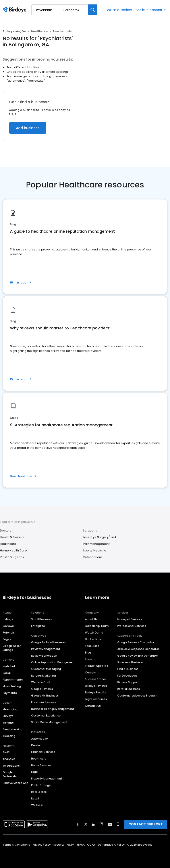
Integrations (11, 766)
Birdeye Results (96, 692)
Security (59, 845)
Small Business (42, 619)
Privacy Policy (42, 845)
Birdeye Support (128, 682)
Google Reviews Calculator (136, 642)
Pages (7, 639)
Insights (8, 723)
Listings (8, 619)
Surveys (8, 716)
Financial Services (43, 752)
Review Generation (44, 656)
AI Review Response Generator (138, 649)
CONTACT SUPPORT (146, 824)
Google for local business (48, 642)
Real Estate (39, 792)
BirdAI (6, 752)
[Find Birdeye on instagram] (102, 824)
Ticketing (9, 736)
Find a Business (128, 669)
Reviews (8, 626)
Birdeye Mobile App (15, 783)
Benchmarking (13, 729)
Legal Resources (96, 699)
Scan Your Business (130, 662)
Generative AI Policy (111, 845)
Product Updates (97, 666)
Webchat (9, 666)
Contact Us (93, 706)
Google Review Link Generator (138, 656)
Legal (35, 772)
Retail (35, 798)
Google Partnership (11, 774)
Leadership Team (97, 626)
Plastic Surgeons (12, 557)
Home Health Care (13, 550)
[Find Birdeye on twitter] (86, 824)
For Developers (127, 676)
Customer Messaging (46, 669)
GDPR (71, 845)
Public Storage (41, 785)
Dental (36, 745)
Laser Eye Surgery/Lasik (100, 537)
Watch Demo (94, 633)
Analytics (9, 759)
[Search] (93, 10)
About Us (91, 619)
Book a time (93, 639)
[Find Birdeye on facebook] (78, 824)
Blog (88, 652)
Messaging (10, 709)
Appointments (13, 680)
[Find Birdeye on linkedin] (94, 824)
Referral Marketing (43, 676)
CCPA (91, 845)
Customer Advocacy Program (137, 696)
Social (7, 673)
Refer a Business (129, 689)
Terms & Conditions (16, 845)
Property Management (47, 778)
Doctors (6, 530)
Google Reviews (42, 689)
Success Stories (96, 679)
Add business (28, 128)
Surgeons (90, 530)
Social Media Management (49, 722)
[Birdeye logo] (15, 10)
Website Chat (41, 682)
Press (89, 659)
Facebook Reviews (44, 702)
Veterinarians (93, 557)
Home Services (41, 765)
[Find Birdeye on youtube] (110, 824)
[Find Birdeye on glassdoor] (118, 824)
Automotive (40, 739)
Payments (10, 693)
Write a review (119, 10)
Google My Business (45, 696)
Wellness (37, 805)
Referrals (9, 633)
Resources (92, 646)
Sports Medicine (95, 550)
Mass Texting (12, 686)
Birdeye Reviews (96, 686)
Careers (90, 672)
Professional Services (132, 626)
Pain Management (96, 544)
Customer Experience (46, 715)
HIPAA (81, 845)
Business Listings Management (53, 709)
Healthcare (39, 31)
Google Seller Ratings (12, 648)
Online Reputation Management (53, 662)
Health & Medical (12, 537)
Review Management (46, 649)
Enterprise (38, 626)
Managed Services (130, 619)
